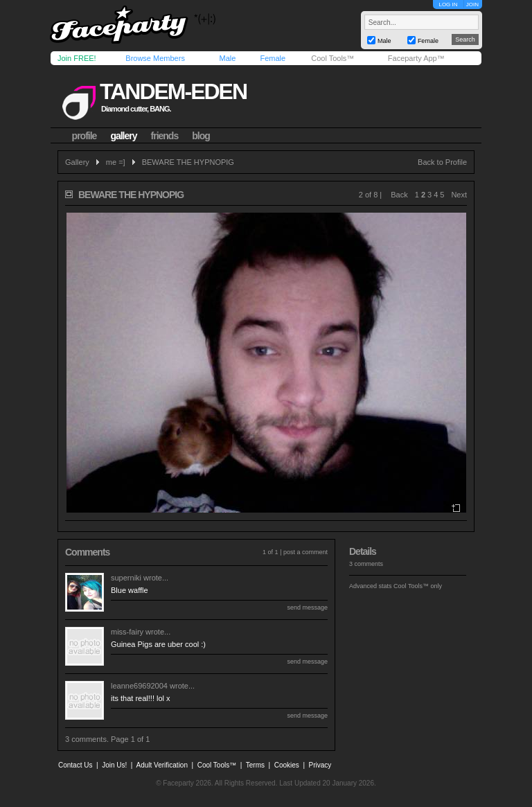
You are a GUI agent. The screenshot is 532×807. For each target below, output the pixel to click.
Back (399, 195)
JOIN (472, 5)
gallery (123, 136)
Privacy (320, 765)
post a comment (305, 552)
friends (165, 136)
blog (201, 136)
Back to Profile (442, 162)
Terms (255, 765)
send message (307, 608)
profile (85, 136)
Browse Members (155, 58)
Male (227, 58)
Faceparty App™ (416, 58)
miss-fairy (127, 632)
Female (273, 58)
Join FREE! (77, 58)
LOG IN (448, 5)
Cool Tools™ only (418, 586)
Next (459, 195)
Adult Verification (162, 765)
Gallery (77, 162)
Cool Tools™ (332, 58)
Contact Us (75, 765)
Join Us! (114, 765)
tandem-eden (173, 91)
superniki (126, 578)
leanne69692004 (139, 686)
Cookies (287, 765)
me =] (116, 162)
